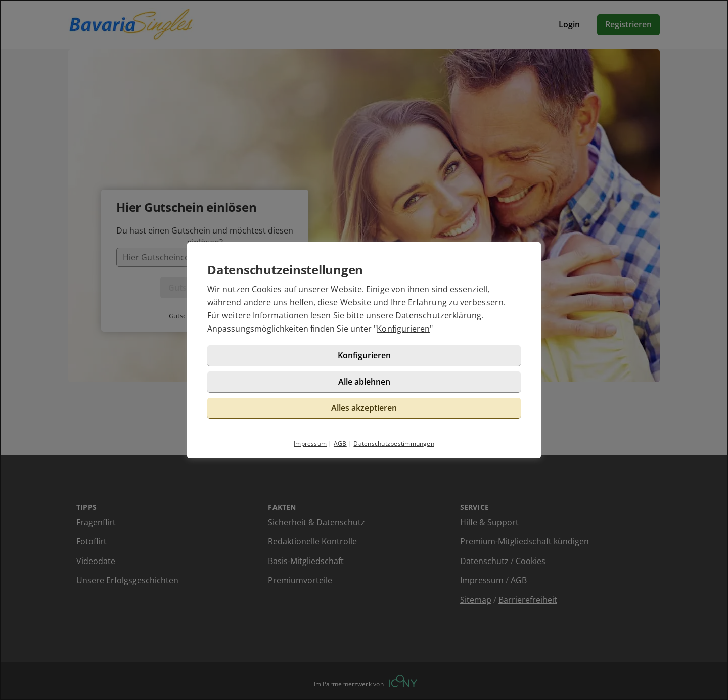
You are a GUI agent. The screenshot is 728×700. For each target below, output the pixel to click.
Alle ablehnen (364, 382)
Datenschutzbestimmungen (394, 444)
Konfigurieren (403, 329)
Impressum (310, 444)
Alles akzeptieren (364, 408)
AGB (340, 444)
